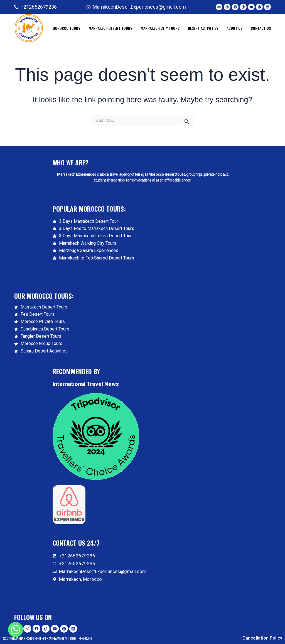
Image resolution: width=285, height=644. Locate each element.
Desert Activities (203, 28)
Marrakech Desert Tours (110, 28)
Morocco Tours (66, 28)
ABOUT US (234, 28)
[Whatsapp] (16, 630)
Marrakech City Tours (160, 28)
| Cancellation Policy (261, 638)
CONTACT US (261, 28)
